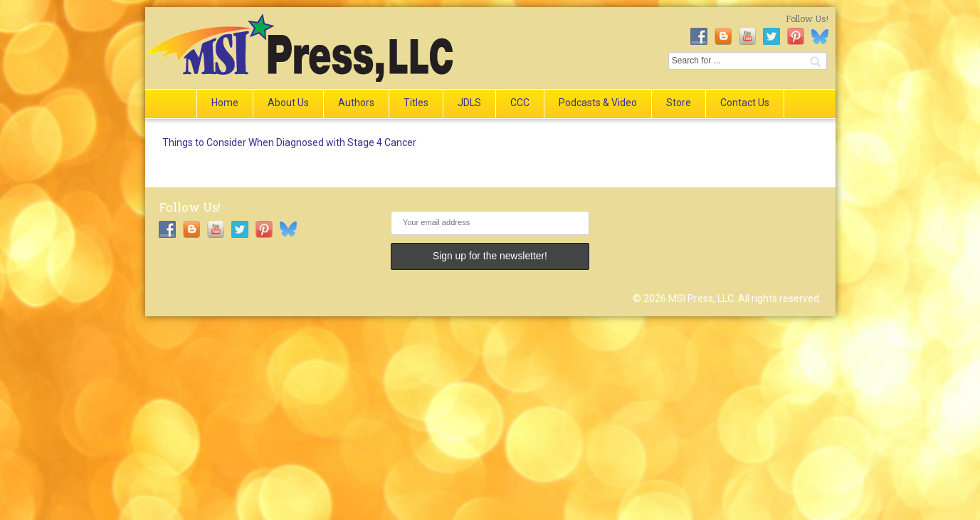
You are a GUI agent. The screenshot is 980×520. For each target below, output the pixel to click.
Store (679, 103)
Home (225, 103)
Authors (356, 103)
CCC (520, 103)
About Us (288, 103)
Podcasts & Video (598, 103)
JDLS (469, 103)
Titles (416, 103)
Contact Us (745, 103)
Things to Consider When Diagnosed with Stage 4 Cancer (289, 142)
